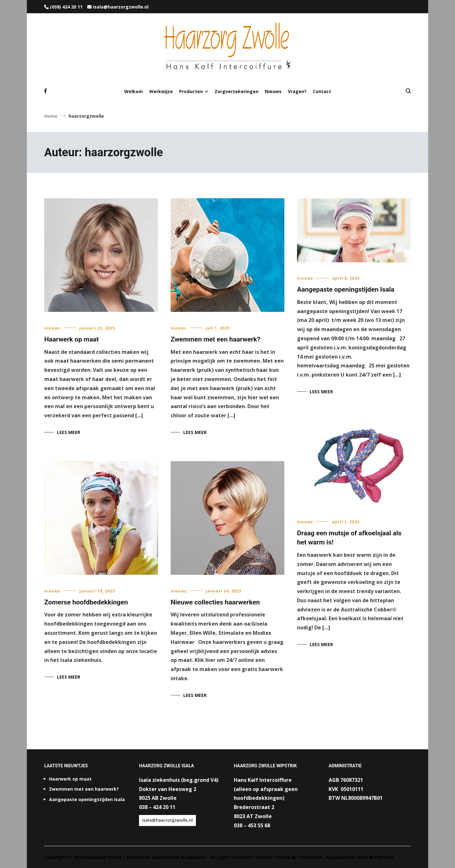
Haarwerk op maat (72, 339)
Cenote (282, 857)
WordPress (381, 857)
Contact (322, 91)
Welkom (133, 91)
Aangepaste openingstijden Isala (346, 289)
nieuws (52, 328)
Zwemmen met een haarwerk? (215, 339)
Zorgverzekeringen (237, 91)
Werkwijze (161, 91)
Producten (191, 91)
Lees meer (69, 432)
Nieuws (273, 91)
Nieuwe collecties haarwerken (215, 602)
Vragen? (297, 91)
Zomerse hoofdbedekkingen (86, 602)
